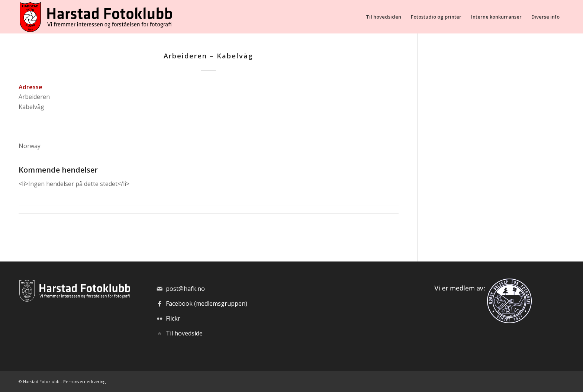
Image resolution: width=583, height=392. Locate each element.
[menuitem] (384, 17)
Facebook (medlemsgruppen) (207, 303)
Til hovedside (184, 333)
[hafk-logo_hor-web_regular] (95, 17)
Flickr (173, 318)
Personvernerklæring (84, 381)
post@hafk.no (185, 289)
